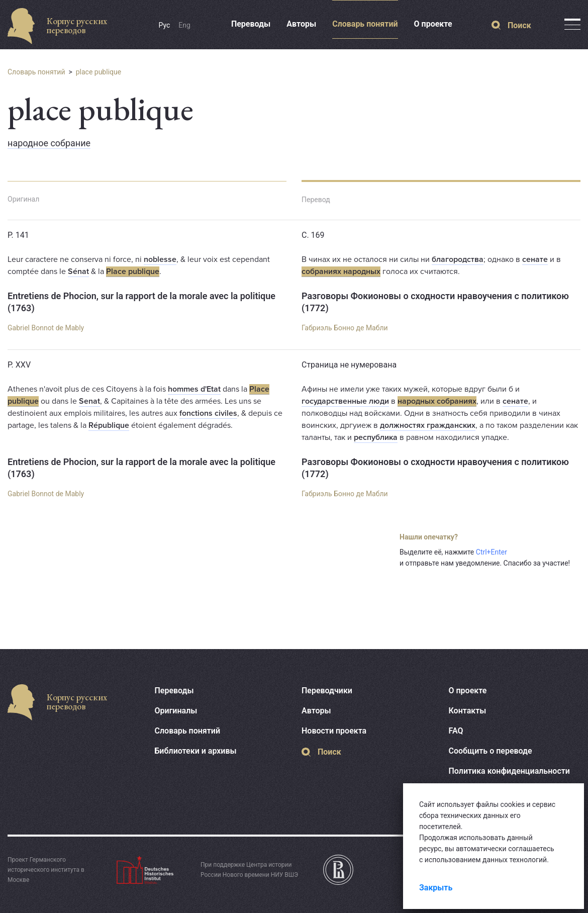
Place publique (133, 271)
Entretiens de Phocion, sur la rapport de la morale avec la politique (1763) (141, 302)
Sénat (78, 271)
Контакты (468, 711)
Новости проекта (334, 731)
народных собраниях (437, 401)
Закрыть (436, 888)
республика (376, 437)
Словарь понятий (365, 24)
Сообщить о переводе (491, 751)
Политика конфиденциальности (509, 771)
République (109, 425)
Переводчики (327, 691)
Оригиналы (176, 711)
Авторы (301, 24)
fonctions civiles (208, 413)
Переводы (251, 24)
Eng (184, 25)
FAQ (456, 731)
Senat (89, 401)
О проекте (433, 24)
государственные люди (345, 401)
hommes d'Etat (194, 389)
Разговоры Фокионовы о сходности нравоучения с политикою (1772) (435, 302)
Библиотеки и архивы (196, 751)
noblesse (160, 259)
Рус (165, 25)
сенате (535, 259)
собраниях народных (341, 271)
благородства (458, 259)
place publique (99, 72)
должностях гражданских (428, 425)
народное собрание (49, 143)
